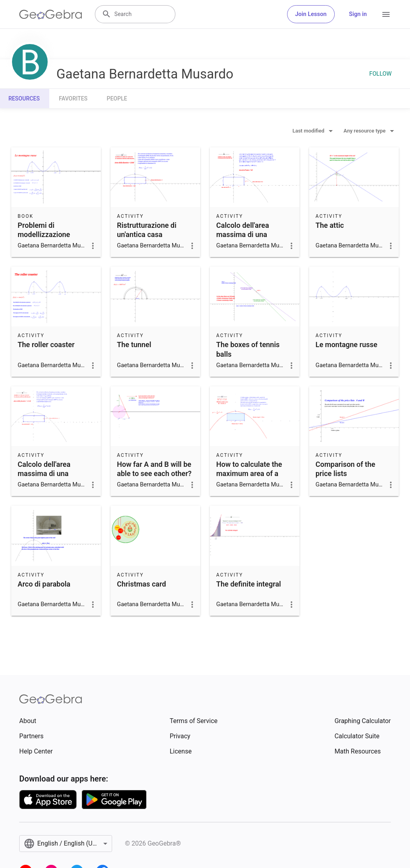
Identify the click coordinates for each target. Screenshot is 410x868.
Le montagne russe (346, 345)
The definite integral (249, 584)
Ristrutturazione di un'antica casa (147, 230)
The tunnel (134, 345)
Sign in (358, 14)
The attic (330, 225)
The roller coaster (46, 345)
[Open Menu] (386, 14)
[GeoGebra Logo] (51, 14)
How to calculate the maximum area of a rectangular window (249, 473)
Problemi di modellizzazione (44, 230)
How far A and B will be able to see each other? (154, 469)
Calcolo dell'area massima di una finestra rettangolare (249, 234)
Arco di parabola (44, 584)
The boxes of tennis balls (248, 349)
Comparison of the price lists (345, 469)
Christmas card (142, 584)
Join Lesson (311, 14)
